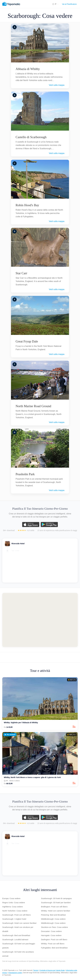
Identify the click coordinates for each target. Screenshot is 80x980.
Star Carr (21, 273)
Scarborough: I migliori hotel (14, 919)
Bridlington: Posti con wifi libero (54, 907)
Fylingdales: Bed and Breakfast (54, 948)
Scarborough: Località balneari (15, 939)
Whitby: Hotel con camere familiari (56, 911)
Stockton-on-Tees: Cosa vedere (54, 927)
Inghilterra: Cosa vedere (13, 907)
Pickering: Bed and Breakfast (53, 915)
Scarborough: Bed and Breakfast (16, 935)
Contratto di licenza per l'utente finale (52, 970)
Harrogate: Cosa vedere (51, 935)
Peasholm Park (25, 474)
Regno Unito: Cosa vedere (14, 903)
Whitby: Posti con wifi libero (53, 944)
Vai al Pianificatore (69, 4)
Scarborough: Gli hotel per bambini (56, 903)
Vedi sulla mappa (57, 85)
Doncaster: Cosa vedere (51, 931)
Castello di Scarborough (31, 137)
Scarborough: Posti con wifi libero (17, 915)
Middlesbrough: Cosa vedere (53, 919)
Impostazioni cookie (15, 973)
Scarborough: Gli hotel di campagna (56, 898)
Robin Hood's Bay (27, 205)
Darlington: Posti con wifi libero (54, 939)
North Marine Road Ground (33, 406)
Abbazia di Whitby (28, 69)
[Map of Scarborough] (40, 620)
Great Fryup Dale (27, 341)
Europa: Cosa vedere (11, 898)
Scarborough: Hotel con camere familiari (19, 923)
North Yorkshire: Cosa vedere (15, 911)
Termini (36, 970)
